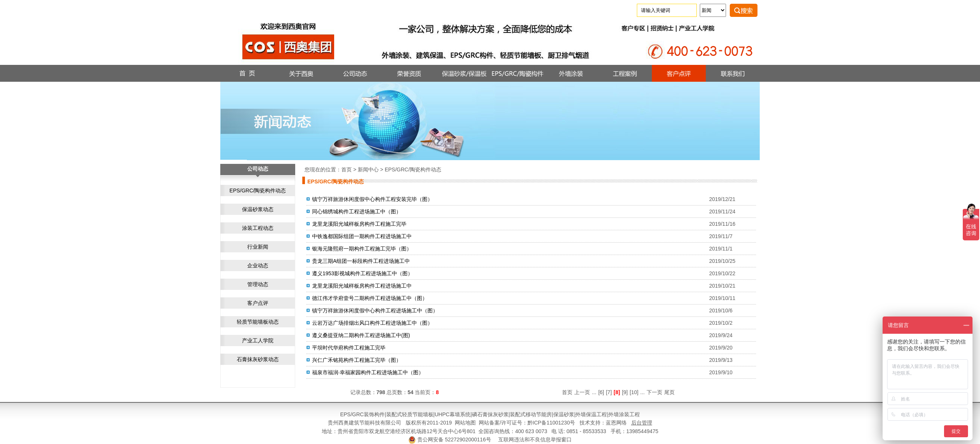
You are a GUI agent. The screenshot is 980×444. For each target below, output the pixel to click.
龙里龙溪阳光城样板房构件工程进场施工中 (362, 286)
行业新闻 (258, 247)
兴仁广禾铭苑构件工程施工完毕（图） (357, 360)
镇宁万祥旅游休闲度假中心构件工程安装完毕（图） (372, 199)
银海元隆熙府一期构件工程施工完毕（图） (362, 249)
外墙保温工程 (591, 414)
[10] (634, 392)
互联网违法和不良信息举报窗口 (535, 439)
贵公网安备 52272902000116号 (454, 439)
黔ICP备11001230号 (551, 423)
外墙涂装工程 (624, 414)
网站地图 (465, 423)
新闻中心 (368, 169)
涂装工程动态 (258, 228)
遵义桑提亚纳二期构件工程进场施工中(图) (361, 335)
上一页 (582, 392)
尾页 (669, 392)
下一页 (654, 392)
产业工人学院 (258, 340)
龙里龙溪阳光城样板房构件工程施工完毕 (359, 224)
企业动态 (258, 265)
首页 (347, 169)
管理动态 (258, 284)
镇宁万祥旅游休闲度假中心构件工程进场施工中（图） (375, 310)
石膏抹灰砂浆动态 (258, 359)
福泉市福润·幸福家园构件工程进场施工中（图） (368, 372)
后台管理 (642, 423)
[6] (601, 392)
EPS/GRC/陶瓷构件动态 (258, 190)
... (594, 392)
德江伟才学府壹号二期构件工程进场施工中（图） (370, 298)
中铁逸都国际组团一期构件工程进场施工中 (362, 236)
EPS (345, 414)
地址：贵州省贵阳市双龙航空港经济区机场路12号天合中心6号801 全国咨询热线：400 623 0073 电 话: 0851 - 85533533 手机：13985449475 (490, 431)
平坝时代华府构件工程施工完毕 (349, 348)
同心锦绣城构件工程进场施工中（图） (357, 211)
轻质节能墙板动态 (258, 322)
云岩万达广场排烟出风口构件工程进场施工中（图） (372, 323)
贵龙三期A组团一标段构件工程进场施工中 (361, 261)
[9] (625, 392)
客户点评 (258, 303)
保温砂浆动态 (258, 209)
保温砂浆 (564, 414)
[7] (609, 392)
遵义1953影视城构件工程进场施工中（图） (362, 273)
